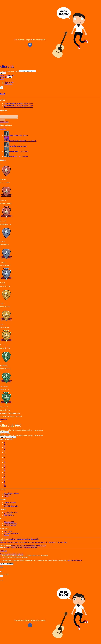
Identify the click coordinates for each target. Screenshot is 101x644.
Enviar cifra (4, 77)
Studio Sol (3, 551)
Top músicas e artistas (11, 494)
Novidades (7, 495)
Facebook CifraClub (30, 45)
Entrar (2, 79)
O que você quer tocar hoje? (9, 71)
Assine (2, 75)
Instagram (19, 543)
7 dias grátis (4, 432)
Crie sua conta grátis (11, 513)
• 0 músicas (18, 104)
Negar (3, 564)
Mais (10, 77)
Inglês (32, 548)
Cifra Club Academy (11, 524)
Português (12, 548)
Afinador (7, 505)
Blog (62, 543)
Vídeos (6, 497)
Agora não (4, 438)
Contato (7, 535)
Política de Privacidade (11, 534)
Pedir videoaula (9, 516)
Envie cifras (8, 515)
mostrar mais (4, 122)
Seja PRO (3, 420)
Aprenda (11, 75)
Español (23, 548)
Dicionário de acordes (11, 507)
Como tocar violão (10, 503)
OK (1, 566)
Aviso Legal (8, 532)
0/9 (5, 486)
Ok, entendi (9, 564)
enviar (3, 120)
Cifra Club (7, 67)
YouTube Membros (10, 526)
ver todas (3, 129)
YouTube (6, 543)
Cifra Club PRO (9, 522)
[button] (8, 84)
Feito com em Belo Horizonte (12, 554)
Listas (7, 75)
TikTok (44, 543)
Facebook (32, 543)
